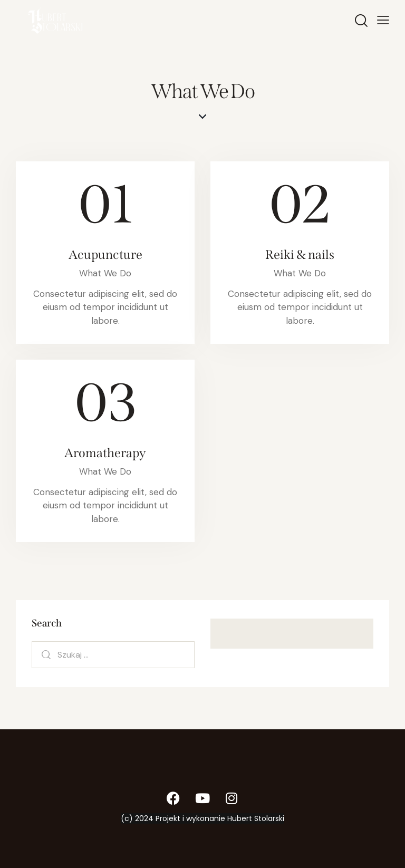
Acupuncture (105, 255)
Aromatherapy (105, 453)
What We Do (105, 273)
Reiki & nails (300, 255)
